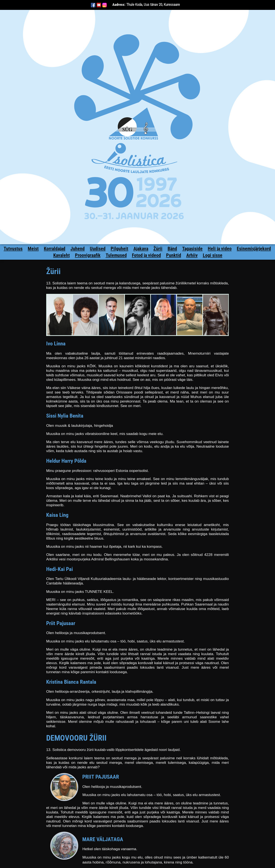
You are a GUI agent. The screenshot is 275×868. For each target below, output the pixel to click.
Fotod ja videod (146, 255)
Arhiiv (192, 255)
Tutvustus (13, 249)
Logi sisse (213, 255)
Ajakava (141, 249)
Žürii (158, 249)
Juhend (78, 249)
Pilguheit (119, 249)
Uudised (98, 249)
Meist (33, 249)
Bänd (172, 249)
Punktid (174, 255)
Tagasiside (192, 249)
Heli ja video (220, 249)
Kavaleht (62, 255)
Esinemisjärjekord (254, 249)
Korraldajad (55, 249)
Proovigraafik (88, 255)
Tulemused (116, 255)
